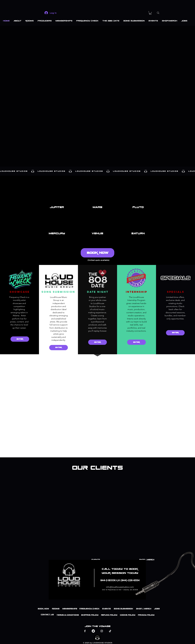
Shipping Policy (90, 615)
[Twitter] (93, 631)
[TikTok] (110, 631)
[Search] (158, 13)
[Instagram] (102, 631)
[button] (150, 13)
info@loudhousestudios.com (120, 587)
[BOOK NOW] (97, 253)
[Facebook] (85, 631)
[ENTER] (20, 339)
